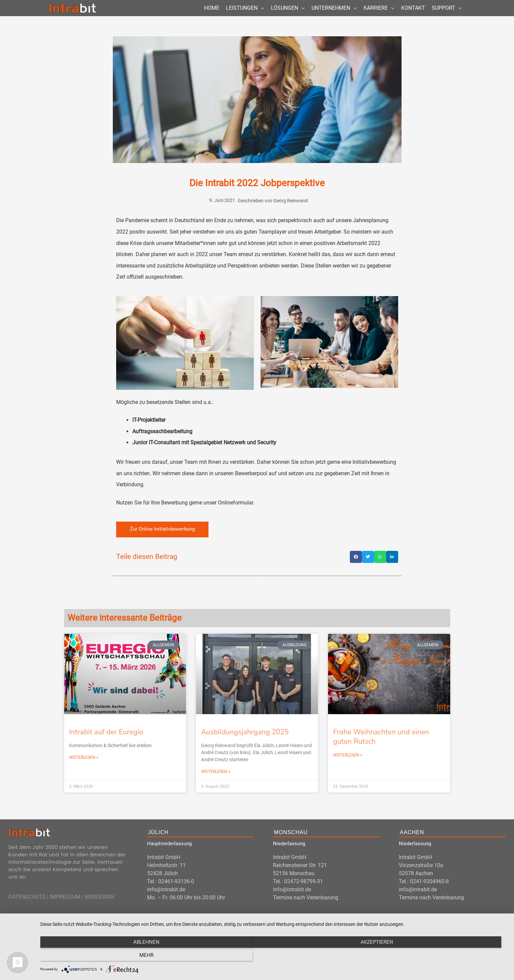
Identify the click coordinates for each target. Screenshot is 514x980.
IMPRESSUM (65, 908)
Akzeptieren (274, 956)
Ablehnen (110, 956)
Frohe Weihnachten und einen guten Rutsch (381, 747)
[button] (356, 567)
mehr (437, 956)
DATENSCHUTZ (27, 908)
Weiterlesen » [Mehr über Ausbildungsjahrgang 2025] (216, 782)
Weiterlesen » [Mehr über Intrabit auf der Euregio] (84, 768)
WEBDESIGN (99, 908)
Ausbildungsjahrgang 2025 (245, 743)
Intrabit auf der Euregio (106, 743)
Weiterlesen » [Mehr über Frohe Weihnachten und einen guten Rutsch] (348, 766)
